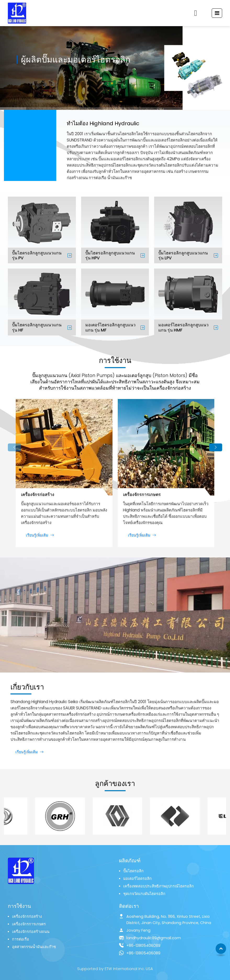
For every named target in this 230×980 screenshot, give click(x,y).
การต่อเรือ (21, 939)
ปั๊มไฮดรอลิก (133, 871)
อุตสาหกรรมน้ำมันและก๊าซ (34, 947)
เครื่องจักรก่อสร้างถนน (31, 932)
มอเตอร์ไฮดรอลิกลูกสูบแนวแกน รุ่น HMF (183, 327)
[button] (14, 447)
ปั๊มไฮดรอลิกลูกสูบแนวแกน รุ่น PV (37, 255)
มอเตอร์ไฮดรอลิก (138, 879)
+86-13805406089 (143, 945)
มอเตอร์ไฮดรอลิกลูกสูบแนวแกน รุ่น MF (110, 327)
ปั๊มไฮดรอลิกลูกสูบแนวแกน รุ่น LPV (183, 255)
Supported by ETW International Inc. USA (115, 969)
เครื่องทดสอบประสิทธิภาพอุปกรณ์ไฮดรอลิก (159, 886)
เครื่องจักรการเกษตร (142, 495)
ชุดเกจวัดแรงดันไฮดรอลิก (144, 894)
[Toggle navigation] (217, 13)
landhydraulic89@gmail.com (154, 938)
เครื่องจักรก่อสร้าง (38, 495)
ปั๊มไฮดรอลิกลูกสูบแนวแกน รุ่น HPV (110, 255)
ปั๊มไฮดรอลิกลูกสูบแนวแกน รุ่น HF (37, 327)
